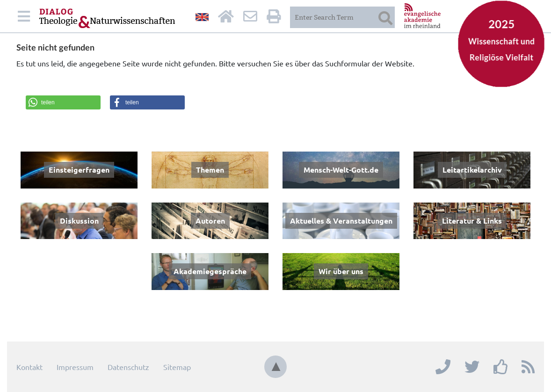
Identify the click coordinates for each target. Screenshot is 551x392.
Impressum (75, 367)
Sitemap (177, 367)
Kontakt (29, 367)
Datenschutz (128, 367)
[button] (63, 102)
